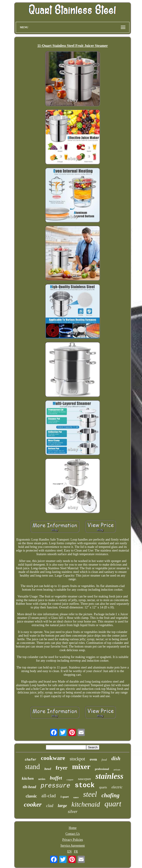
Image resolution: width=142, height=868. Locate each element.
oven (93, 759)
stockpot (77, 759)
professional (102, 769)
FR (76, 852)
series (42, 779)
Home (72, 828)
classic (31, 796)
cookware (53, 758)
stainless (110, 776)
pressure (55, 786)
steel (90, 794)
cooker (33, 804)
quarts (103, 787)
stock (85, 786)
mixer (81, 767)
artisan (117, 769)
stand (32, 767)
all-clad (49, 796)
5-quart (65, 797)
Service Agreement (73, 846)
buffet (56, 778)
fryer (62, 768)
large (62, 806)
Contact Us (73, 834)
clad (50, 806)
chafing (110, 795)
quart (113, 804)
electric (117, 787)
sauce (76, 797)
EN (69, 852)
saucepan (84, 779)
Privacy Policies (73, 840)
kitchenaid (86, 804)
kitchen (28, 778)
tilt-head (30, 787)
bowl (48, 769)
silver (72, 811)
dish (116, 758)
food (104, 760)
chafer (31, 760)
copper (70, 779)
